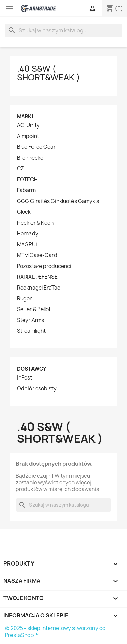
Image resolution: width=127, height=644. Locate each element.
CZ (20, 169)
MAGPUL (28, 245)
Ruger (24, 299)
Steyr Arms (30, 320)
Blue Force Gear (36, 147)
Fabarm (26, 190)
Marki (25, 117)
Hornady (28, 234)
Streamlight (31, 331)
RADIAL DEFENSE (37, 277)
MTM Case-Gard (37, 255)
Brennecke (30, 158)
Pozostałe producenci (44, 266)
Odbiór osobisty (37, 389)
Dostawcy (32, 369)
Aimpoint (28, 136)
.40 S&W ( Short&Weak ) (48, 73)
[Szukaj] (63, 30)
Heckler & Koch (35, 223)
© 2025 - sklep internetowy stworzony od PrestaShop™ (55, 632)
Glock (24, 212)
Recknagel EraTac (39, 288)
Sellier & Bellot (34, 309)
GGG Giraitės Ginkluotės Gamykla (58, 201)
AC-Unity (28, 125)
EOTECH (27, 180)
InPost (25, 378)
